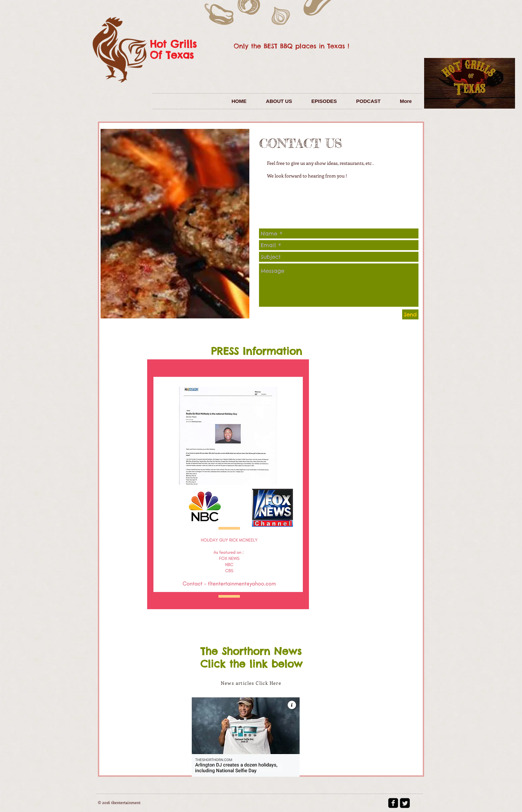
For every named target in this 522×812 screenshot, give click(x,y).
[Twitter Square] (405, 803)
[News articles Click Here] (252, 683)
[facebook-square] (393, 803)
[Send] (410, 314)
